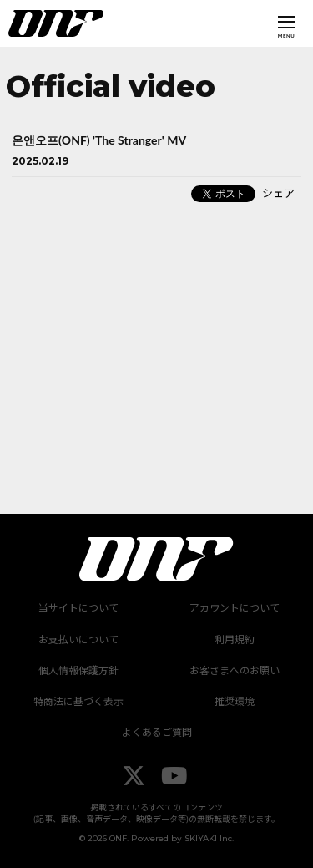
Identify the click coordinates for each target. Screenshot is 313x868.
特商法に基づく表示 (78, 701)
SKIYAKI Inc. (209, 838)
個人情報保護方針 (78, 670)
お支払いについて (78, 640)
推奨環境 (235, 701)
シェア (278, 193)
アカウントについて (235, 608)
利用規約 (235, 640)
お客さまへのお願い (235, 670)
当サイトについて (78, 608)
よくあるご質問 (157, 732)
